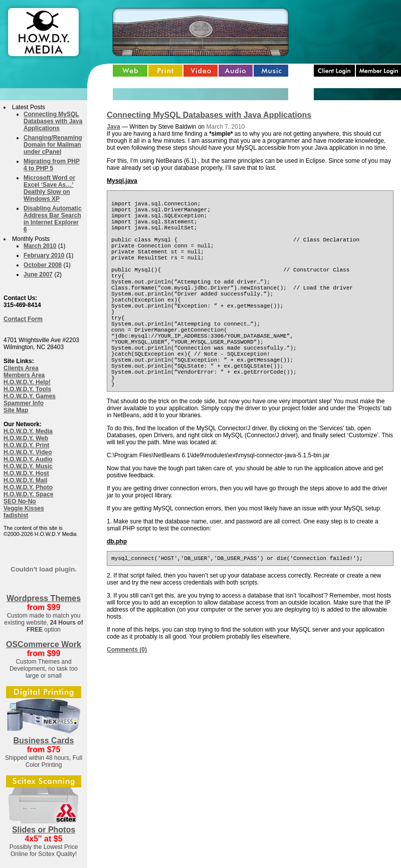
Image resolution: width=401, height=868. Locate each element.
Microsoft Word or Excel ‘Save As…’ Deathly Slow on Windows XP (49, 188)
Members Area (24, 375)
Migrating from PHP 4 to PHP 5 (52, 165)
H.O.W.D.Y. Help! (27, 382)
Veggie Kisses (24, 508)
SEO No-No (20, 501)
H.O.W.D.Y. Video (28, 452)
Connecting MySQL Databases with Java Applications (53, 121)
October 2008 (43, 265)
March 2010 (40, 246)
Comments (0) (127, 699)
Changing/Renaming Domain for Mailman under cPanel (53, 145)
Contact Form (23, 319)
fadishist (16, 515)
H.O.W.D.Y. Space (28, 494)
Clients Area (21, 368)
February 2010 (44, 255)
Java (114, 127)
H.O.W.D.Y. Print (26, 445)
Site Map (16, 410)
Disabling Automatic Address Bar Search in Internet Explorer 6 (53, 219)
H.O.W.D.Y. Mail (25, 480)
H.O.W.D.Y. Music (28, 466)
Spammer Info (24, 403)
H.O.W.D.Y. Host (26, 473)
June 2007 (38, 274)
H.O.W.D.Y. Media (28, 431)
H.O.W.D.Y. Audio (28, 459)
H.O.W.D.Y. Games (30, 396)
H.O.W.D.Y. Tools (27, 389)
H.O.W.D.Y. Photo (28, 487)
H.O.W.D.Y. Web (26, 438)
